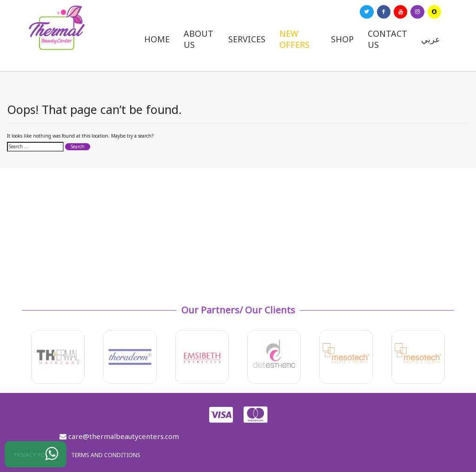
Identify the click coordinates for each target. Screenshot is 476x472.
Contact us (387, 39)
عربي (431, 39)
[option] (58, 357)
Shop (342, 39)
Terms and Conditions (106, 455)
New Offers (294, 39)
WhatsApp (45, 457)
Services (247, 39)
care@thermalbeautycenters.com (119, 436)
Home (157, 39)
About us (198, 39)
